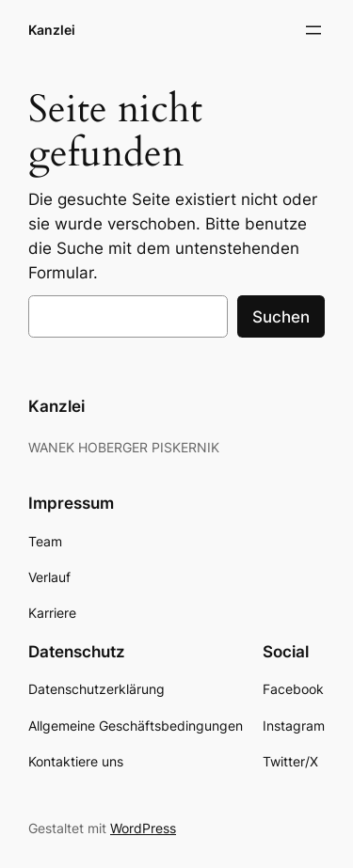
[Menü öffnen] (313, 30)
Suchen (281, 317)
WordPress (143, 828)
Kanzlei (52, 30)
